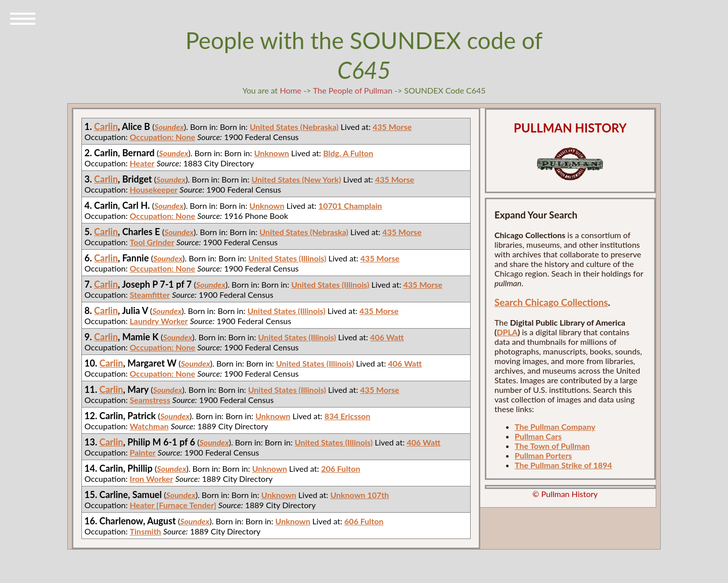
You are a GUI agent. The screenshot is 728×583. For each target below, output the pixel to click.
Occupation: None (163, 137)
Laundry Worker (159, 321)
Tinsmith (146, 531)
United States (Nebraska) (294, 127)
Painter (143, 452)
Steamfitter (150, 295)
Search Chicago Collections (551, 302)
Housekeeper (154, 189)
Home (290, 90)
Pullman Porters (543, 455)
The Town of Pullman (552, 446)
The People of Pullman (353, 90)
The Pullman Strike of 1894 (563, 465)
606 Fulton (364, 521)
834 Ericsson (348, 416)
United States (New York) (296, 179)
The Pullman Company (555, 427)
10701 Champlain (350, 206)
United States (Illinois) (287, 258)
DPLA (507, 332)
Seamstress (150, 400)
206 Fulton (340, 468)
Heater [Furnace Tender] (173, 505)
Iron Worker (152, 479)
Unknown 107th (359, 495)
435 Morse (392, 127)
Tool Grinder (152, 242)
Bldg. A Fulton (348, 153)
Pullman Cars (538, 436)
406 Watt (387, 337)
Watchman (149, 426)
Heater (142, 163)
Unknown (272, 153)
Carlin (106, 126)
